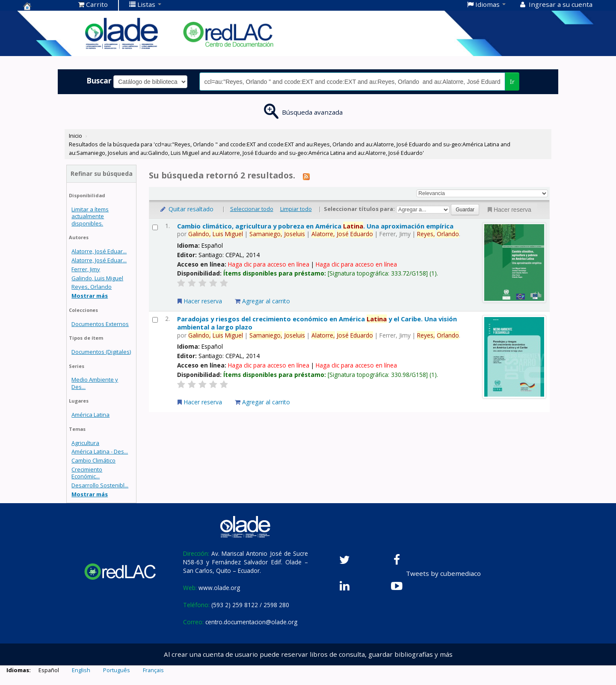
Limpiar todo (296, 209)
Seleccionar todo (252, 209)
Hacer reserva (509, 210)
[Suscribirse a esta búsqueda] (306, 176)
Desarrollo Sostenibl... (100, 485)
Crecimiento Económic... (87, 473)
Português (117, 670)
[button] (93, 4)
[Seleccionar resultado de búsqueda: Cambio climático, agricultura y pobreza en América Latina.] (155, 227)
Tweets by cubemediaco (443, 573)
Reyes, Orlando (92, 287)
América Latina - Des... (100, 451)
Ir (512, 82)
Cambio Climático (93, 460)
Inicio (76, 136)
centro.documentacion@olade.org (251, 622)
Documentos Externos (100, 324)
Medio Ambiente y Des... (95, 383)
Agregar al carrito (262, 301)
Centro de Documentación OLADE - (44, 6)
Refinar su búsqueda (102, 173)
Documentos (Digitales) (101, 352)
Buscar (99, 80)
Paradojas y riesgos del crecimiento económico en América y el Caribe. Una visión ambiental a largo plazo (317, 323)
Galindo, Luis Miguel (97, 278)
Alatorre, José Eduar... (99, 251)
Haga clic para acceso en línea (269, 264)
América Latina (90, 415)
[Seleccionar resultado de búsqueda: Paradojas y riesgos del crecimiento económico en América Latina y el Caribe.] (155, 320)
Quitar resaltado (186, 209)
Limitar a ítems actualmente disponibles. (90, 216)
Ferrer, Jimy (86, 269)
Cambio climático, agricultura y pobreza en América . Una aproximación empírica (315, 226)
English (81, 670)
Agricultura (85, 443)
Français (153, 670)
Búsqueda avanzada (312, 112)
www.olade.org (219, 588)
